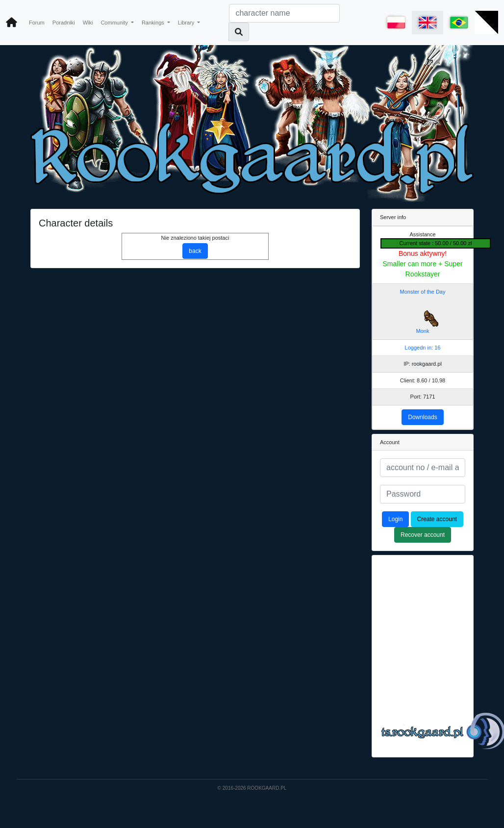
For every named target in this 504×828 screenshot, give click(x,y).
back (195, 251)
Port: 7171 (423, 397)
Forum (37, 23)
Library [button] (187, 23)
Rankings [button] (154, 23)
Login (395, 519)
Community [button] (115, 23)
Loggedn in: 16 (423, 348)
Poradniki (64, 23)
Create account (437, 519)
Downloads (422, 417)
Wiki (88, 23)
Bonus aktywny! (423, 253)
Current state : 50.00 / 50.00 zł (436, 243)
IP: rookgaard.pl (423, 364)
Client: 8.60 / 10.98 (423, 380)
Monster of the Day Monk (423, 312)
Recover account (423, 535)
